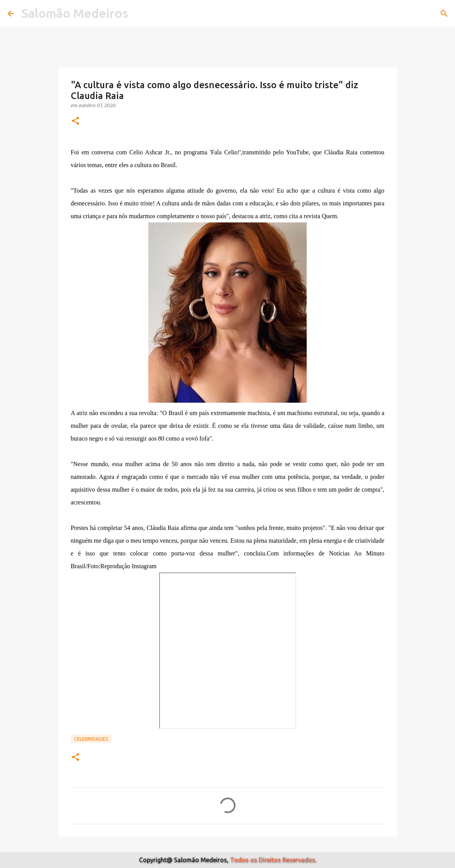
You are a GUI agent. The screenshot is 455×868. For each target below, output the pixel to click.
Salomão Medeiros (75, 13)
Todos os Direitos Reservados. (273, 860)
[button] (76, 121)
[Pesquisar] (444, 14)
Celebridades (91, 739)
